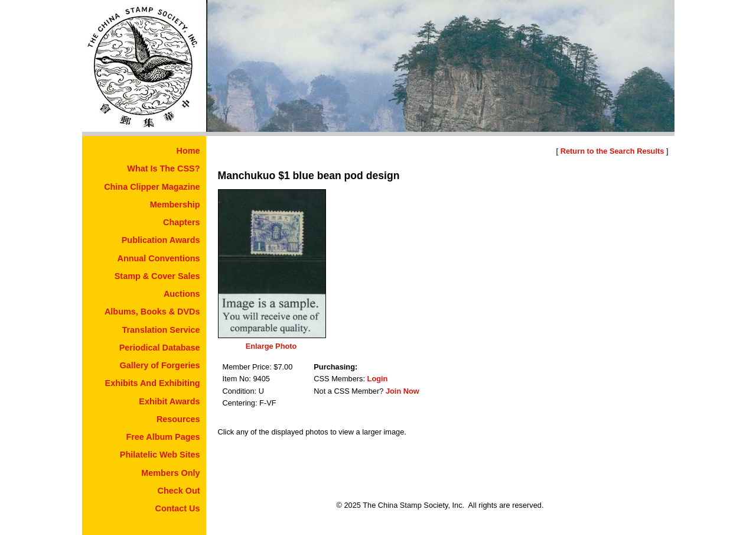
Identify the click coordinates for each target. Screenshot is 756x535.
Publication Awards (161, 240)
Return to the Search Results (612, 151)
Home (188, 151)
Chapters (181, 222)
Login (378, 379)
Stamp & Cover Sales (157, 276)
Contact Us (178, 508)
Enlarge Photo (271, 346)
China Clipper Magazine (152, 187)
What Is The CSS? (163, 168)
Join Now (403, 391)
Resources (178, 419)
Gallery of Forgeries (160, 365)
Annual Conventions (159, 258)
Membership (175, 205)
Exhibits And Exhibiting (153, 383)
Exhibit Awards (169, 401)
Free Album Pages (163, 437)
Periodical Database (160, 348)
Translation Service (161, 330)
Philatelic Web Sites (160, 455)
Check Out (179, 491)
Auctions (182, 294)
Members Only (170, 473)
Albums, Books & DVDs (152, 312)
